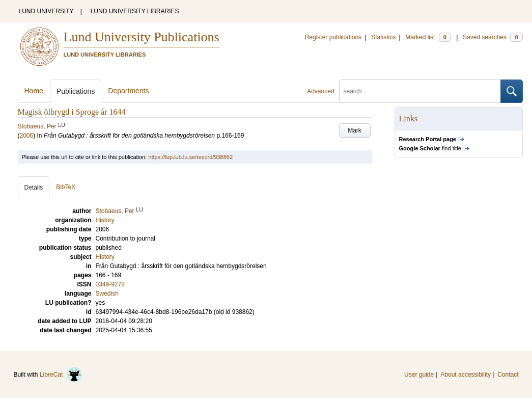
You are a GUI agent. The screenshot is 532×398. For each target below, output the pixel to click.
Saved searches (493, 37)
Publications (76, 91)
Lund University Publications (142, 37)
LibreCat (61, 375)
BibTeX (66, 187)
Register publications (333, 37)
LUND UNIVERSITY (46, 11)
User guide (419, 375)
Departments (128, 91)
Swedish (107, 294)
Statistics (383, 37)
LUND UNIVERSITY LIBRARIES (135, 11)
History (105, 257)
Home (34, 91)
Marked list (428, 37)
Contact (508, 375)
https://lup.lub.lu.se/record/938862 (190, 157)
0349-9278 (110, 284)
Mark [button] (355, 130)
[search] (420, 91)
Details (34, 188)
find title (430, 148)
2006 (27, 136)
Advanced (320, 91)
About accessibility (466, 375)
